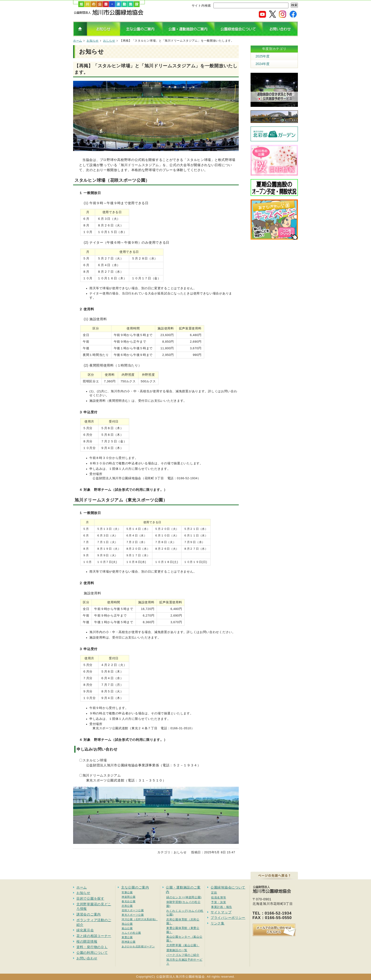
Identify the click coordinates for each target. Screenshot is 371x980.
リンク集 (218, 923)
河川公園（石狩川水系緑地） (140, 919)
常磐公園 (127, 892)
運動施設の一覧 (177, 950)
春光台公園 (129, 901)
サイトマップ (221, 912)
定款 (214, 892)
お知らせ (93, 41)
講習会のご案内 (89, 914)
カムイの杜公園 (131, 933)
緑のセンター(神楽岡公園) (184, 897)
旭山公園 (127, 924)
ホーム (78, 41)
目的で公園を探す (90, 898)
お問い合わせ (87, 958)
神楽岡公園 (129, 897)
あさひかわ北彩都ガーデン (138, 946)
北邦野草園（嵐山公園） (183, 945)
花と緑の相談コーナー (94, 936)
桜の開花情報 (87, 941)
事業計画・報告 (222, 907)
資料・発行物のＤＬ (92, 947)
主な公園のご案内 (135, 887)
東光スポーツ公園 (133, 915)
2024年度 (263, 64)
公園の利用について (92, 953)
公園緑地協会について (228, 887)
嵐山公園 (127, 928)
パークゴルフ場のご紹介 (183, 955)
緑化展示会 (85, 930)
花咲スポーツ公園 (133, 910)
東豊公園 (127, 937)
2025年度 (263, 56)
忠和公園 (127, 906)
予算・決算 (219, 902)
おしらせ (109, 41)
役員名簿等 (219, 897)
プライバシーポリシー (228, 918)
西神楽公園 (129, 942)
